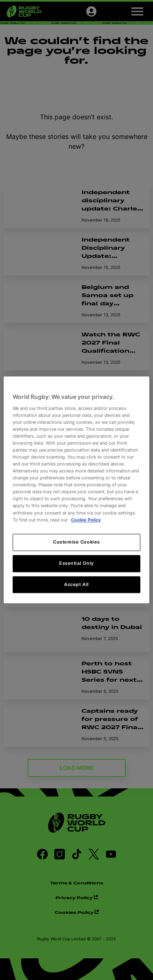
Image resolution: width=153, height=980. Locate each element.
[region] (76, 490)
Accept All (76, 584)
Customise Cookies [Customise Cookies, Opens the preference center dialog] (76, 542)
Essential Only (76, 563)
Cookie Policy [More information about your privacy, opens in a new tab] (86, 520)
